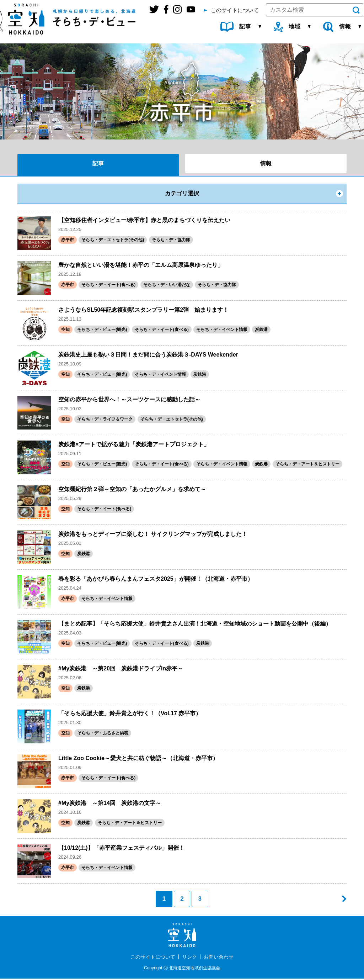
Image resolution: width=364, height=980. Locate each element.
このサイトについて (153, 958)
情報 (266, 164)
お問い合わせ (219, 958)
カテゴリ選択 (182, 193)
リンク (189, 958)
